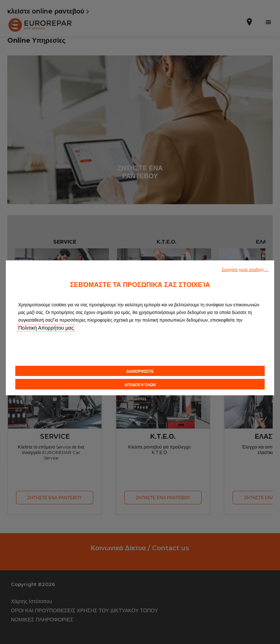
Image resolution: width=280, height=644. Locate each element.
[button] (245, 269)
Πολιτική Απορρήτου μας (46, 328)
